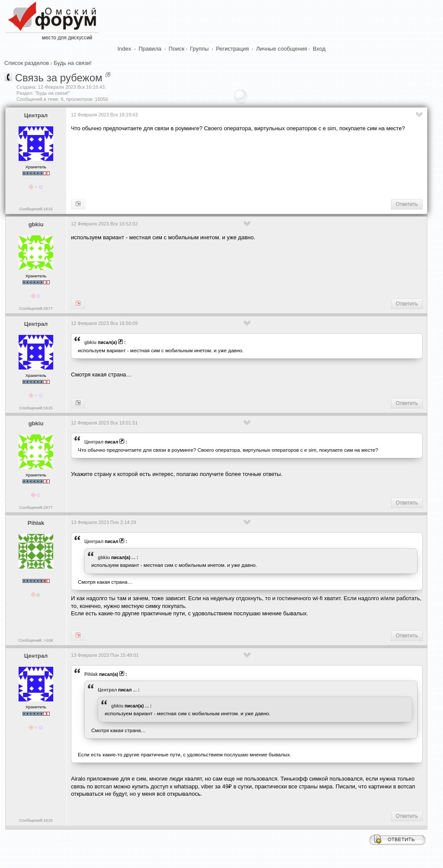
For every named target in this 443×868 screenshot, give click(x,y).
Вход (319, 49)
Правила (150, 49)
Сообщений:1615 (36, 209)
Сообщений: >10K (36, 640)
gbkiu (36, 224)
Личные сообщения (282, 49)
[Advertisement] (228, 165)
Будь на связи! (72, 63)
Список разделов (27, 63)
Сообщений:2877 (36, 308)
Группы (199, 49)
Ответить (407, 204)
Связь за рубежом (59, 78)
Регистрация (232, 49)
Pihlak (36, 523)
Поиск (177, 49)
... (133, 557)
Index (125, 49)
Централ (36, 115)
